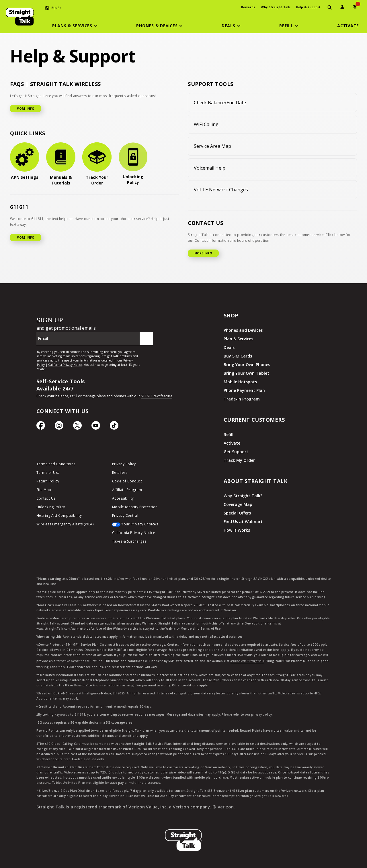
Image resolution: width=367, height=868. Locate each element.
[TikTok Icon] (114, 427)
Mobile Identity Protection (135, 507)
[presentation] (330, 8)
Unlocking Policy (51, 507)
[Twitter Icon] (77, 427)
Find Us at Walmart (243, 522)
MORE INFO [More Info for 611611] (26, 237)
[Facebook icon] (41, 427)
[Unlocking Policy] (133, 164)
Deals (229, 347)
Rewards (248, 7)
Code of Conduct (127, 481)
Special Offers (237, 513)
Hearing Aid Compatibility (59, 516)
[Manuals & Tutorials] (61, 164)
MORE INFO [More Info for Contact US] (203, 253)
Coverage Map (238, 504)
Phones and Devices (243, 330)
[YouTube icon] (96, 427)
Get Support (236, 452)
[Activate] (348, 26)
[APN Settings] (25, 161)
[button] (76, 26)
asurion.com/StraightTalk (247, 661)
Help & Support (308, 7)
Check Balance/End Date (220, 103)
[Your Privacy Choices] (146, 526)
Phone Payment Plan (244, 390)
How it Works (237, 530)
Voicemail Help (210, 168)
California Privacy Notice (134, 533)
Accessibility (123, 498)
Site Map (44, 490)
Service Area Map (212, 146)
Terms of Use (48, 473)
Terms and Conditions (56, 464)
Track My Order (239, 460)
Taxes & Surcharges (129, 541)
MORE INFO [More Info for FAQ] (26, 109)
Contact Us (46, 498)
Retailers (120, 473)
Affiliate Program (127, 490)
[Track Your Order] (97, 164)
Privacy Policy (124, 464)
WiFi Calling (206, 124)
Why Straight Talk (275, 7)
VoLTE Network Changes (221, 190)
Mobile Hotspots (240, 382)
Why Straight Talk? (243, 496)
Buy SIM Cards (238, 356)
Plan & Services (238, 339)
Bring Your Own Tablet (246, 373)
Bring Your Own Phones (247, 365)
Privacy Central (125, 516)
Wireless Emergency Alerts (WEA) (65, 524)
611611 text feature (157, 396)
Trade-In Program (242, 399)
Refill (229, 434)
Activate (232, 443)
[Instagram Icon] (59, 427)
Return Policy (48, 481)
